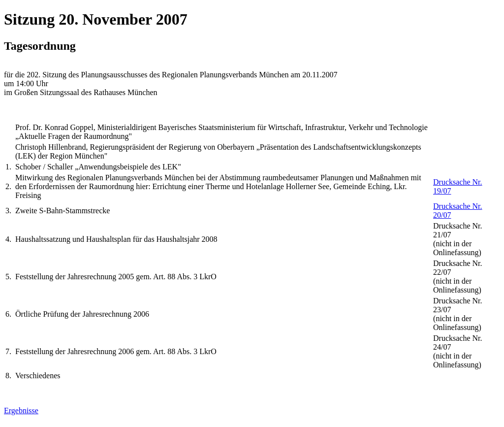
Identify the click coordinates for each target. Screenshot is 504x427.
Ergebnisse (21, 411)
